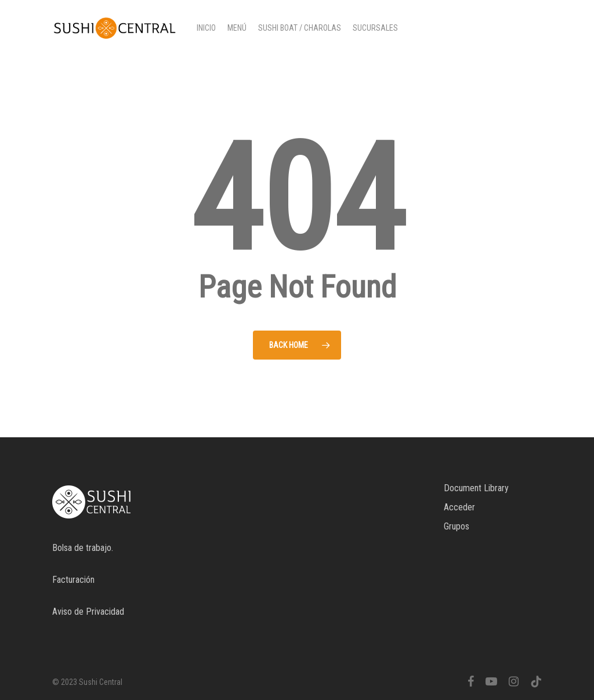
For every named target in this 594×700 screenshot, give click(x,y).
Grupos (457, 526)
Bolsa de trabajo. (83, 548)
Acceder (459, 507)
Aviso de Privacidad (88, 612)
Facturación (73, 580)
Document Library (476, 488)
